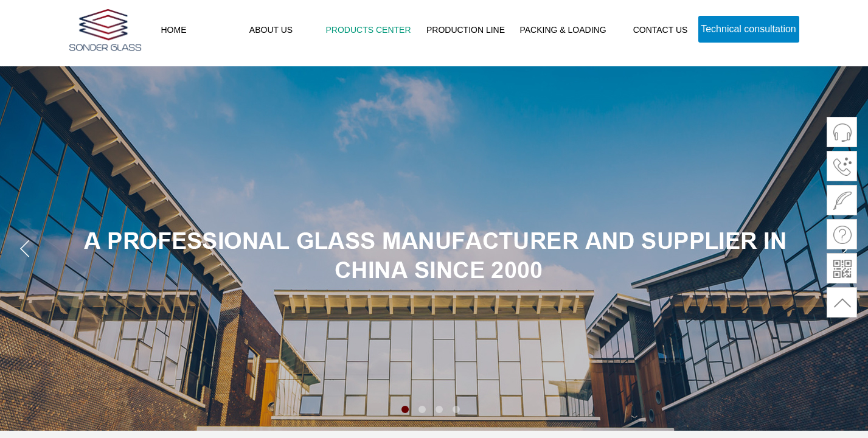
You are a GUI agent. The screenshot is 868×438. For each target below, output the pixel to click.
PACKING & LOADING (563, 30)
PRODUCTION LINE (466, 30)
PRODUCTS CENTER (368, 30)
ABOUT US (271, 30)
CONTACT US (661, 30)
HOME (174, 30)
